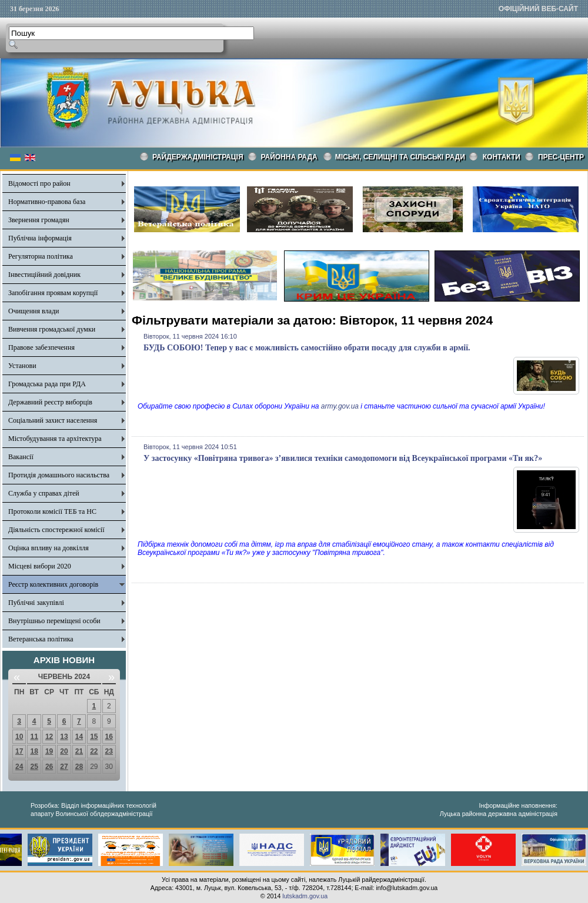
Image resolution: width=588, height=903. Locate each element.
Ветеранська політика (41, 639)
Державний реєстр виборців (50, 402)
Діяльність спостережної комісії (56, 530)
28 (79, 767)
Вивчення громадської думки (52, 329)
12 (49, 737)
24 (19, 767)
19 (49, 751)
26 (49, 767)
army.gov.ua (340, 406)
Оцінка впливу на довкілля (49, 548)
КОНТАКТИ (502, 157)
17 (19, 751)
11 (34, 737)
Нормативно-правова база (47, 202)
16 (109, 737)
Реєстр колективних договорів (53, 584)
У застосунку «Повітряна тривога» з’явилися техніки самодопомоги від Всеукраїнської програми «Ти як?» (343, 458)
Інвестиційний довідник (44, 275)
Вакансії (21, 457)
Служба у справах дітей (44, 493)
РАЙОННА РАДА (289, 157)
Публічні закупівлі (36, 603)
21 (79, 751)
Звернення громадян (39, 220)
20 (64, 751)
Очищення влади (34, 311)
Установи (22, 366)
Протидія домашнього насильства (59, 475)
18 (34, 751)
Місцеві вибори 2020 (40, 566)
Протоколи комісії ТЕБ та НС (52, 511)
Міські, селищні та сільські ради (400, 157)
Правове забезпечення (41, 347)
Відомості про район (39, 183)
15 (94, 737)
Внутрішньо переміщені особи (54, 621)
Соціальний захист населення (53, 420)
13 (64, 737)
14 (79, 737)
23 (109, 751)
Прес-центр (561, 157)
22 (94, 751)
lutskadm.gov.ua (305, 896)
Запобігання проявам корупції (53, 293)
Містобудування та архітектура (55, 439)
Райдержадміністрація (198, 157)
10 (19, 737)
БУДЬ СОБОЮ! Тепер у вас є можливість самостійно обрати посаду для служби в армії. (307, 348)
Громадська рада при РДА (47, 384)
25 (34, 767)
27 (64, 767)
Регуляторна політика (41, 256)
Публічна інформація (40, 238)
